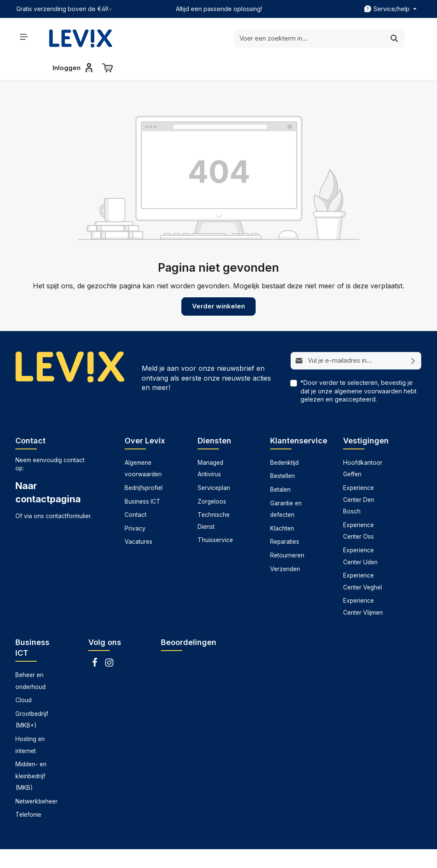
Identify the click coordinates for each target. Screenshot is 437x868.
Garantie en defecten (286, 487)
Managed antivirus (217, 855)
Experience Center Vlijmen (363, 585)
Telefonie (28, 793)
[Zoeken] (293, 38)
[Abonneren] (413, 339)
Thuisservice (215, 518)
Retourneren (287, 534)
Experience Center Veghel (363, 560)
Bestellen (283, 454)
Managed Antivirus (210, 446)
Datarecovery (165, 855)
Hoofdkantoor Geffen (363, 446)
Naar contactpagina (48, 470)
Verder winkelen (218, 285)
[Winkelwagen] (412, 37)
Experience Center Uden (360, 534)
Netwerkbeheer (36, 779)
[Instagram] (109, 643)
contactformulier (68, 494)
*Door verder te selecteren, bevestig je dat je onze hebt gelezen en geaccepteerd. (358, 369)
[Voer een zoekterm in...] (208, 38)
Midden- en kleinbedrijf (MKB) (31, 754)
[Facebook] (96, 643)
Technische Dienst (214, 499)
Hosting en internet (30, 723)
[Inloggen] (377, 37)
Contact (135, 493)
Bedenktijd (284, 440)
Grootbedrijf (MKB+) (32, 698)
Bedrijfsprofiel (144, 466)
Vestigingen (366, 418)
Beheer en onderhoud (31, 659)
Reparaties (285, 520)
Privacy (135, 506)
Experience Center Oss (358, 509)
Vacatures (138, 520)
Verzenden (285, 547)
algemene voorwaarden (368, 369)
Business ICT (143, 479)
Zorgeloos (212, 479)
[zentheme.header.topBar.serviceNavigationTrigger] (390, 9)
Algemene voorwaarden (143, 446)
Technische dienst (316, 855)
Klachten (282, 506)
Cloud (23, 678)
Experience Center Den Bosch (359, 478)
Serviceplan (214, 466)
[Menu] (24, 37)
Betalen (280, 468)
